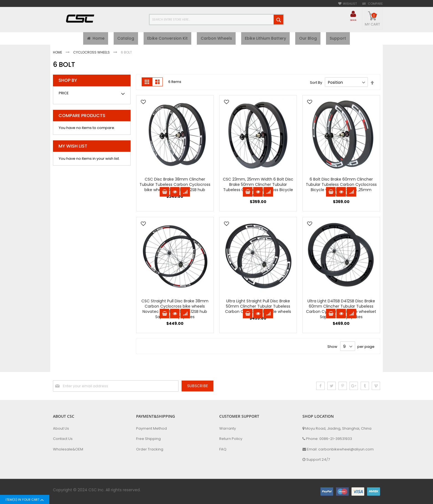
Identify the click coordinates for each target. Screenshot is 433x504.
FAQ (223, 449)
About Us (61, 429)
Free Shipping (148, 439)
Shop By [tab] (68, 82)
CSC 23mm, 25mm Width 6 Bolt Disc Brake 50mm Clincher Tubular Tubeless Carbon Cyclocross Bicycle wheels (258, 189)
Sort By (316, 84)
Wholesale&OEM (68, 449)
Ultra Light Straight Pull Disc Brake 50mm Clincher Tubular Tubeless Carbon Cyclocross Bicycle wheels (258, 308)
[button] (143, 104)
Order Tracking (150, 449)
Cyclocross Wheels (92, 54)
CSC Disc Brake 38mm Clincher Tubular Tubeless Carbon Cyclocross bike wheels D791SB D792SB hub (175, 186)
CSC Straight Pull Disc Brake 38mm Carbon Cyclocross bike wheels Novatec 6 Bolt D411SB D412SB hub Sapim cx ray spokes (175, 311)
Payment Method (151, 429)
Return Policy (231, 439)
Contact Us (63, 439)
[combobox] (217, 20)
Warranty (228, 429)
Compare (375, 4)
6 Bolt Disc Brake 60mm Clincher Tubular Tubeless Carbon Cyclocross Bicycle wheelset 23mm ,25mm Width (341, 189)
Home (58, 54)
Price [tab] (64, 94)
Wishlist (350, 4)
